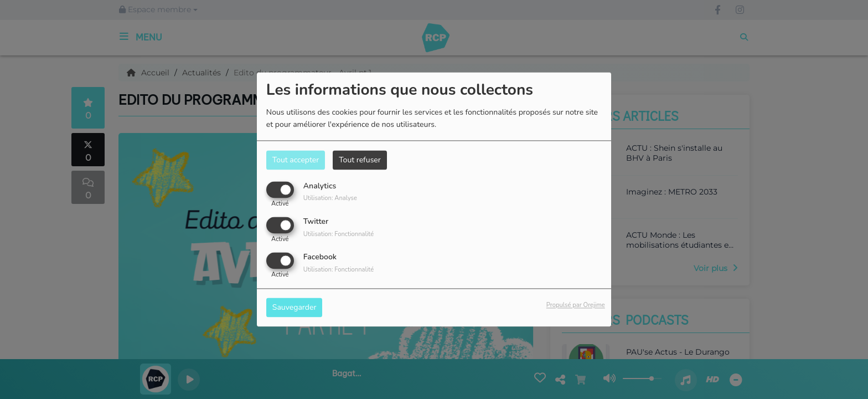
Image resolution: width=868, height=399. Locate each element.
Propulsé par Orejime (576, 306)
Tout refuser (360, 160)
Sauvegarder (294, 308)
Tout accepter (296, 160)
